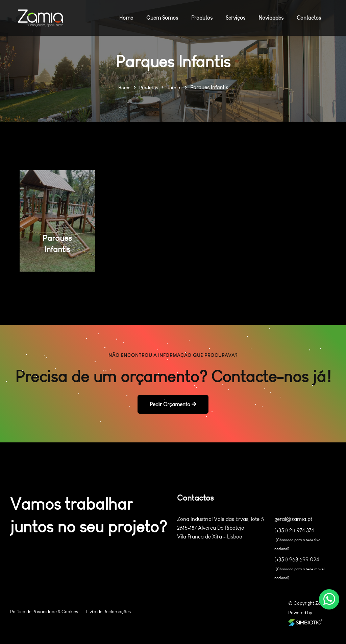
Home (124, 88)
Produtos (149, 88)
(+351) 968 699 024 (297, 559)
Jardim (174, 88)
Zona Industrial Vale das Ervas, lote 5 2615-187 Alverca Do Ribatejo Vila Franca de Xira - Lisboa (220, 528)
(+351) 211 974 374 (294, 530)
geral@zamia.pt (293, 519)
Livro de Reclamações (108, 612)
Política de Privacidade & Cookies (44, 612)
